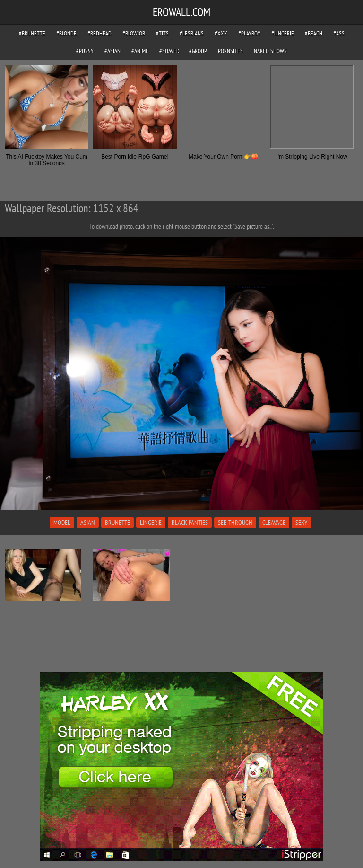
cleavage (274, 523)
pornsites (230, 51)
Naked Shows (270, 51)
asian (88, 523)
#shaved (169, 51)
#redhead (99, 33)
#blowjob (134, 33)
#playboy (249, 33)
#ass (339, 33)
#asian (112, 51)
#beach (314, 33)
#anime (140, 51)
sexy (301, 523)
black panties (190, 523)
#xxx (221, 33)
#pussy (85, 51)
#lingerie (283, 33)
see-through (235, 523)
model (62, 523)
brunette (117, 523)
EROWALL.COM (181, 12)
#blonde (66, 33)
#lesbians (192, 33)
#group (198, 51)
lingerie (151, 523)
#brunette (32, 33)
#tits (162, 33)
